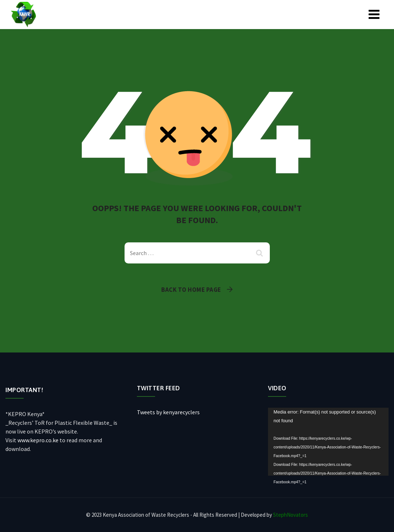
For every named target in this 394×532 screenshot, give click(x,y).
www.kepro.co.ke (38, 440)
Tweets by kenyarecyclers (168, 412)
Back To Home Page (191, 290)
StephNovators (291, 515)
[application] (328, 442)
